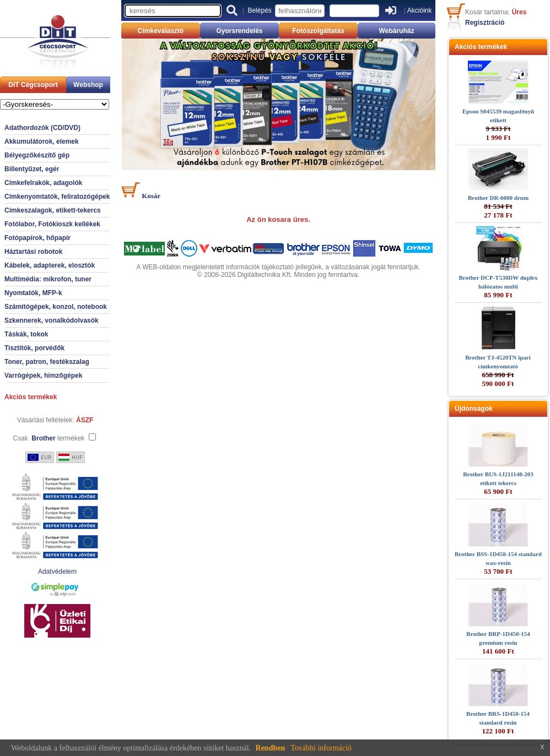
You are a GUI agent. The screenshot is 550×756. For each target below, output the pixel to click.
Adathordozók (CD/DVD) (42, 128)
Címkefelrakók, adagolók (43, 183)
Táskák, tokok (26, 334)
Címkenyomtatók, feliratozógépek (57, 197)
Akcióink (420, 10)
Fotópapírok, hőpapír (37, 238)
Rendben (271, 748)
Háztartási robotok (33, 252)
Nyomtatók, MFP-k (33, 293)
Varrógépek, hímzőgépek (43, 376)
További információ (321, 748)
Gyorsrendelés (239, 31)
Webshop (88, 85)
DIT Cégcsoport (33, 85)
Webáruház (397, 31)
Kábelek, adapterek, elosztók (50, 265)
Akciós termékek (31, 397)
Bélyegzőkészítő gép (37, 155)
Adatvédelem (57, 572)
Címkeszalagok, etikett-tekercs (53, 210)
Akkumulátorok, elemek (42, 142)
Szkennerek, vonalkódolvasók (52, 320)
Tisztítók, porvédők (34, 348)
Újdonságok (474, 409)
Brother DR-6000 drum (498, 198)
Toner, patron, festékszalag (47, 362)
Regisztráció (485, 23)
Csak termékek (48, 438)
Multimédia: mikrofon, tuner (48, 279)
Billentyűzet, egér (32, 169)
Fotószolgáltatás (318, 31)
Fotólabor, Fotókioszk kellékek (52, 224)
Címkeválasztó (161, 31)
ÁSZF (85, 420)
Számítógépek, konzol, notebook (56, 307)
